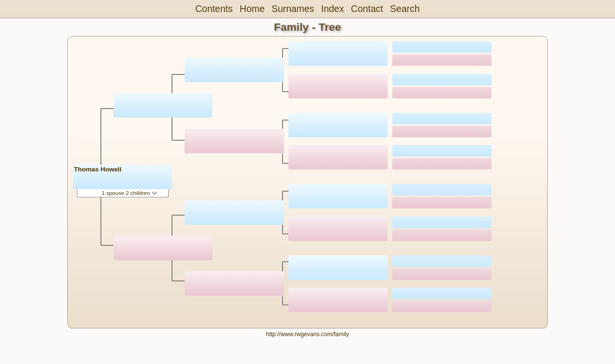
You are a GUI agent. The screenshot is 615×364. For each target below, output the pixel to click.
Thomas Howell (98, 169)
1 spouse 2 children (129, 193)
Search (405, 9)
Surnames (293, 9)
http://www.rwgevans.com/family (308, 334)
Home (252, 9)
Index (332, 9)
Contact (367, 9)
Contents (214, 9)
